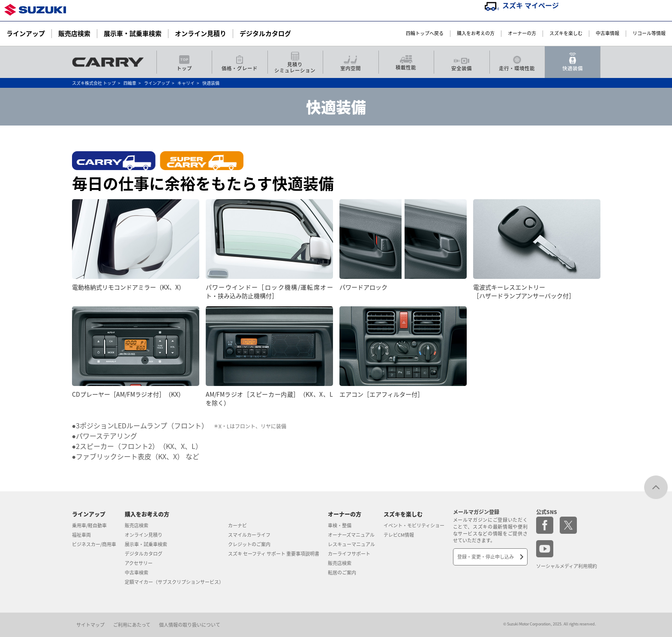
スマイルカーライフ (249, 535)
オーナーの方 (522, 33)
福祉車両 (81, 535)
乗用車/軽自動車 (89, 525)
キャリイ (186, 83)
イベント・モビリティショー (414, 525)
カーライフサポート (349, 554)
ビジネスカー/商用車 (94, 544)
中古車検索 (136, 573)
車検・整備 (340, 525)
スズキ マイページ (531, 5)
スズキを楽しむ (566, 33)
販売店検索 (74, 34)
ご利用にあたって (132, 625)
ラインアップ (26, 34)
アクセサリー (139, 563)
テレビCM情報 (399, 535)
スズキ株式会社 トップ (94, 83)
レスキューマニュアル (351, 544)
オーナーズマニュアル (351, 535)
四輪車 (130, 83)
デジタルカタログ (265, 34)
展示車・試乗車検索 (133, 34)
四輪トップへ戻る (425, 33)
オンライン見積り (201, 34)
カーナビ (237, 525)
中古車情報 (607, 33)
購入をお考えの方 (476, 33)
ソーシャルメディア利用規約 (567, 566)
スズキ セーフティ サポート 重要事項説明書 (274, 554)
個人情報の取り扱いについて (190, 625)
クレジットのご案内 (249, 544)
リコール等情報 (649, 33)
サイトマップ (90, 625)
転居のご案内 (342, 573)
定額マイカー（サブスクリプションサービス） (174, 582)
